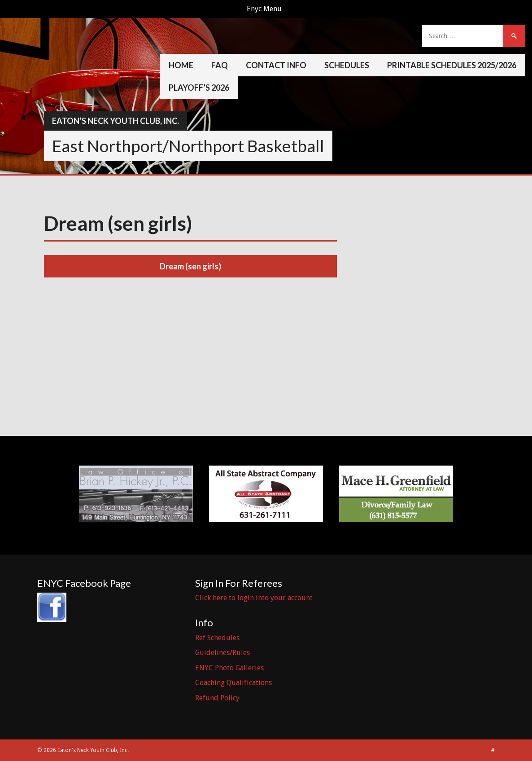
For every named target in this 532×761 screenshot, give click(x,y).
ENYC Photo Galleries (229, 668)
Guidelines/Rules (222, 653)
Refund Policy (217, 698)
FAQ (220, 65)
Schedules (347, 65)
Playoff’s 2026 (199, 88)
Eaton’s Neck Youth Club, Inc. (116, 121)
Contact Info (276, 65)
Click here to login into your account (254, 598)
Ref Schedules (217, 638)
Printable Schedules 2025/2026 (452, 65)
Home (181, 65)
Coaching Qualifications (233, 683)
